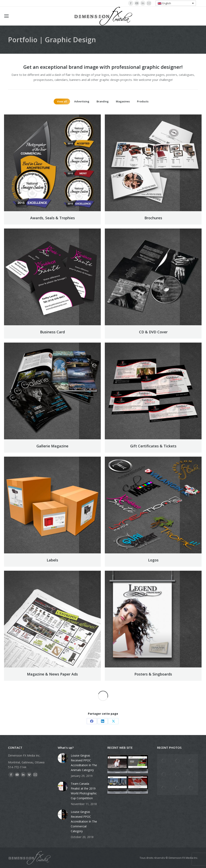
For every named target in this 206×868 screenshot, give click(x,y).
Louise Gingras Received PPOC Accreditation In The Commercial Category (84, 821)
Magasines (123, 101)
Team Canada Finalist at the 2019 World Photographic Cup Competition (84, 791)
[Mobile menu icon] (6, 16)
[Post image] (63, 758)
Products (143, 101)
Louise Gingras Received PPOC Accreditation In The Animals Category (84, 763)
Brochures (153, 218)
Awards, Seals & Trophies (53, 218)
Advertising (82, 101)
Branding (103, 101)
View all (62, 101)
